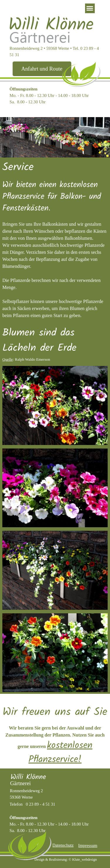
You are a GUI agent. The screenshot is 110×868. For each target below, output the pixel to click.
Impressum (88, 845)
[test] (42, 69)
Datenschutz (63, 845)
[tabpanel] (55, 95)
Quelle (8, 359)
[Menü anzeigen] (90, 8)
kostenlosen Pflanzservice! (60, 753)
